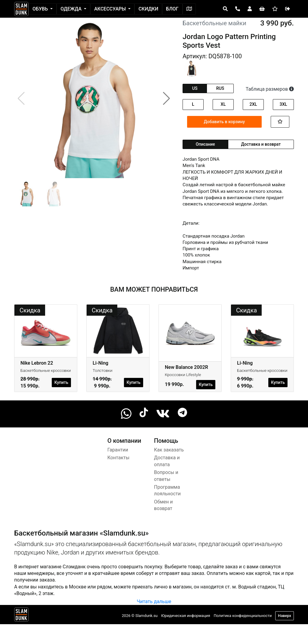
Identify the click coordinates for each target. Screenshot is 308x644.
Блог (172, 9)
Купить (61, 382)
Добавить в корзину (224, 122)
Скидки (148, 9)
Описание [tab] (205, 144)
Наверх (285, 616)
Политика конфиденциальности (243, 616)
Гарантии (118, 450)
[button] (166, 99)
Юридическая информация (186, 616)
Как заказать (169, 450)
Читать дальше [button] (154, 601)
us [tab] (195, 88)
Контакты (118, 458)
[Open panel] (225, 9)
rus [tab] (220, 88)
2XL (253, 104)
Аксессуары (111, 9)
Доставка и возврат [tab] (261, 144)
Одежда (72, 9)
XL (223, 104)
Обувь (41, 9)
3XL (283, 104)
